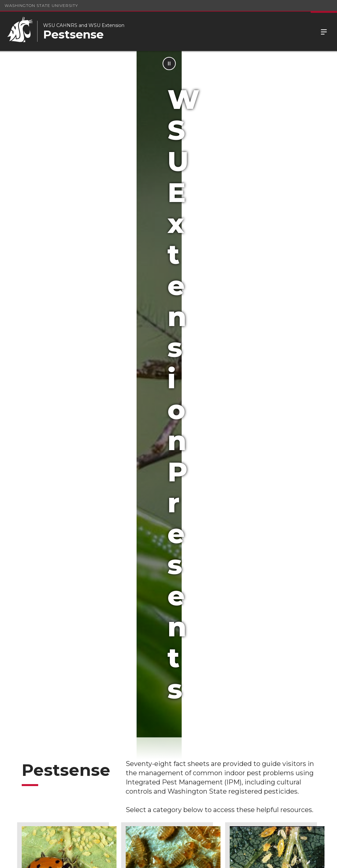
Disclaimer (165, 773)
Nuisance (44, 548)
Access (232, 858)
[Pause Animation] (324, 64)
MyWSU (281, 858)
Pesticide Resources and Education (106, 748)
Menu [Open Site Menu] (324, 31)
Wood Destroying (265, 548)
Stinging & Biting (159, 548)
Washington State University (41, 5)
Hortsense (34, 741)
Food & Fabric (155, 409)
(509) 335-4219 (202, 836)
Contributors (105, 773)
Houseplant (256, 409)
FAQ (22, 813)
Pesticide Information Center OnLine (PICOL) (39, 784)
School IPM (166, 741)
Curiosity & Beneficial (62, 409)
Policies (256, 858)
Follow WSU (311, 858)
